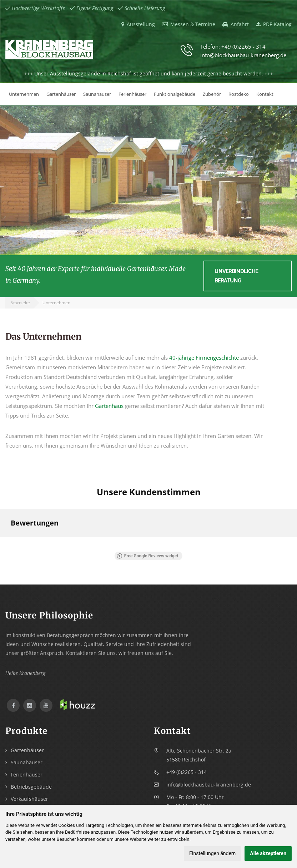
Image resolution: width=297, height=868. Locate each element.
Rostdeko (239, 94)
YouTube (46, 705)
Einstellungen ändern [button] (212, 853)
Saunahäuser (97, 94)
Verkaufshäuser (29, 799)
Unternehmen (24, 94)
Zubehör (212, 94)
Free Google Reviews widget (147, 556)
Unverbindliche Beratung (236, 276)
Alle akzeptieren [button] (268, 853)
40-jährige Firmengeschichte (204, 357)
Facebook (13, 705)
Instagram (30, 705)
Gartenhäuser (61, 94)
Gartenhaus (109, 406)
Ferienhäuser (132, 94)
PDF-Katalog (274, 24)
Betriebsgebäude (31, 787)
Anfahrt (236, 24)
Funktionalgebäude (175, 94)
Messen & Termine (189, 24)
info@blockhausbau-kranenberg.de (243, 55)
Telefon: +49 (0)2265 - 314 (233, 46)
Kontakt (265, 94)
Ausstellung (138, 24)
